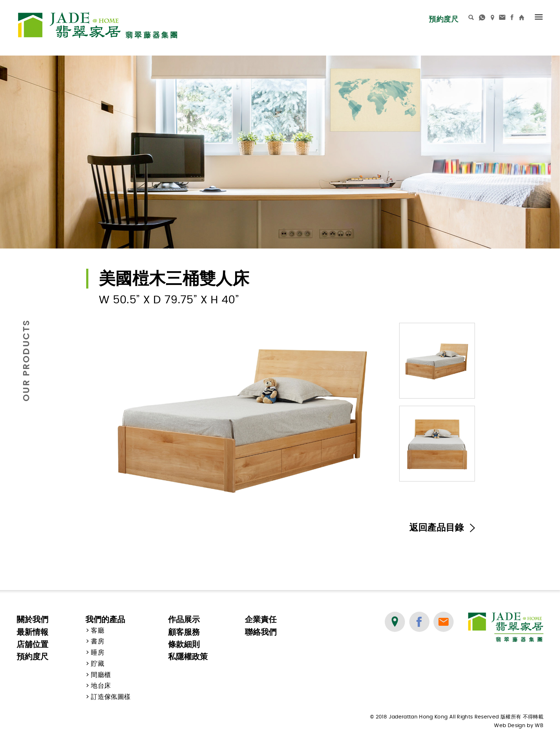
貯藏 (98, 664)
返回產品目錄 (442, 528)
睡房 (98, 653)
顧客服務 (184, 632)
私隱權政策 (188, 657)
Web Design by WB (519, 726)
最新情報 (32, 632)
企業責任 (261, 619)
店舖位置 (32, 644)
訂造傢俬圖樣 (111, 697)
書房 (98, 642)
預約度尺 (443, 19)
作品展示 (184, 619)
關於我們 (32, 619)
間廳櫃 (101, 675)
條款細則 (184, 644)
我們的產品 (105, 619)
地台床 (101, 686)
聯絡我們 (261, 632)
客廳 (98, 631)
